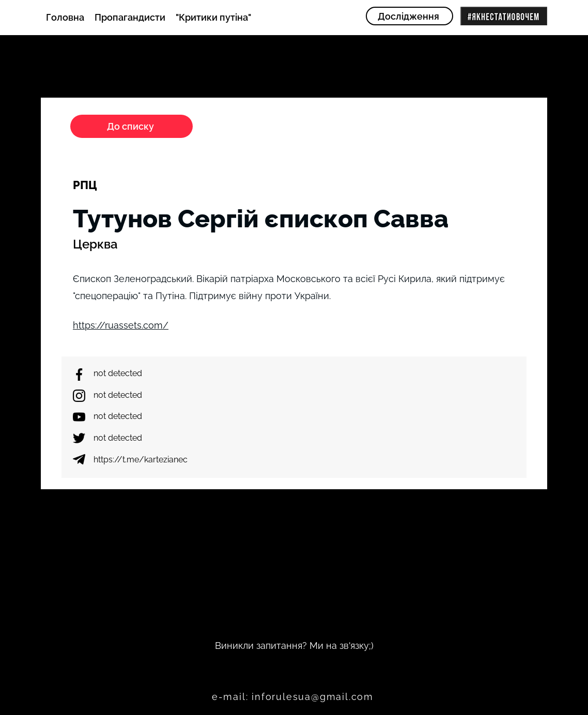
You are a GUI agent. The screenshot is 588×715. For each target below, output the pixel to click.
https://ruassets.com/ (121, 325)
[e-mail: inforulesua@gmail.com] (294, 696)
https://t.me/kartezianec (141, 460)
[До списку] (131, 126)
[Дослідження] (409, 16)
